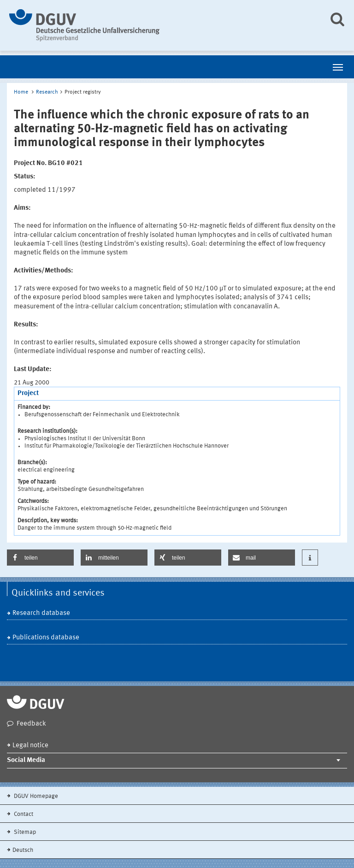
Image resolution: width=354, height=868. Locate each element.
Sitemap (24, 832)
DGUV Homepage (35, 796)
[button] (40, 558)
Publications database (46, 638)
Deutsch (23, 850)
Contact (23, 814)
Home (21, 92)
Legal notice (30, 746)
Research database (41, 613)
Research (47, 92)
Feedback (31, 724)
